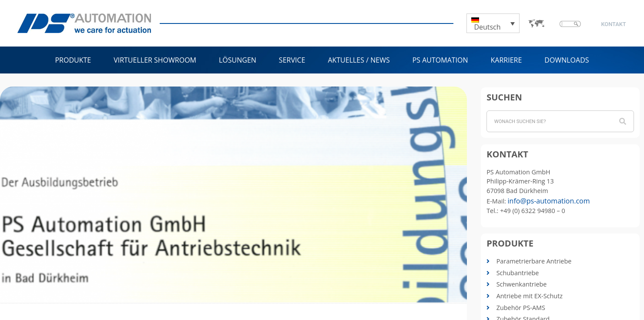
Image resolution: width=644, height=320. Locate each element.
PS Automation (440, 60)
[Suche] (623, 121)
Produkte (73, 60)
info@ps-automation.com (549, 201)
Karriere (506, 60)
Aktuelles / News (359, 60)
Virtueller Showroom (155, 60)
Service (292, 60)
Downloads (567, 60)
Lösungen (238, 60)
